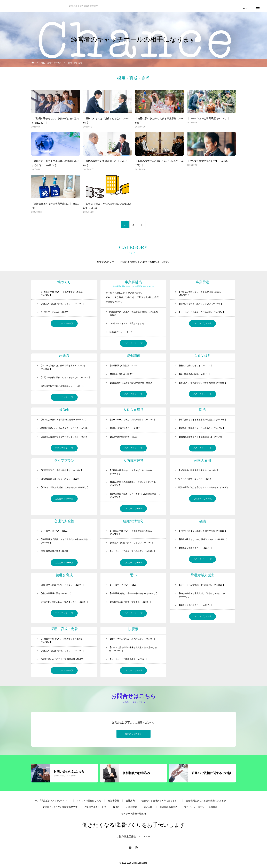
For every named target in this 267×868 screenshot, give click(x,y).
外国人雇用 (202, 461)
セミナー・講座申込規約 (134, 814)
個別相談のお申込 (169, 807)
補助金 (64, 410)
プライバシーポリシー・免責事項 (201, 807)
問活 (202, 410)
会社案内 (130, 801)
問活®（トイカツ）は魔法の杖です (60, 807)
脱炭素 (133, 629)
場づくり (64, 282)
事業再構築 (133, 282)
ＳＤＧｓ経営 (133, 410)
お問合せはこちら (133, 734)
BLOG (116, 807)
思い (133, 575)
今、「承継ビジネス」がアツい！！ (52, 801)
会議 (202, 521)
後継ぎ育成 (64, 575)
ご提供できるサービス (95, 807)
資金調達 (133, 356)
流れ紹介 (148, 807)
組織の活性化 (133, 521)
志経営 (64, 356)
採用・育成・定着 (64, 629)
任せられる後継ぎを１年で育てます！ (160, 801)
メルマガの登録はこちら (89, 801)
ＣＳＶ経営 (202, 356)
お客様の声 (132, 807)
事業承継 (202, 282)
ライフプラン (64, 461)
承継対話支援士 (202, 575)
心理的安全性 (64, 521)
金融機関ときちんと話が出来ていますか (206, 801)
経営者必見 (113, 801)
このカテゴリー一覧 (64, 323)
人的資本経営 (133, 461)
